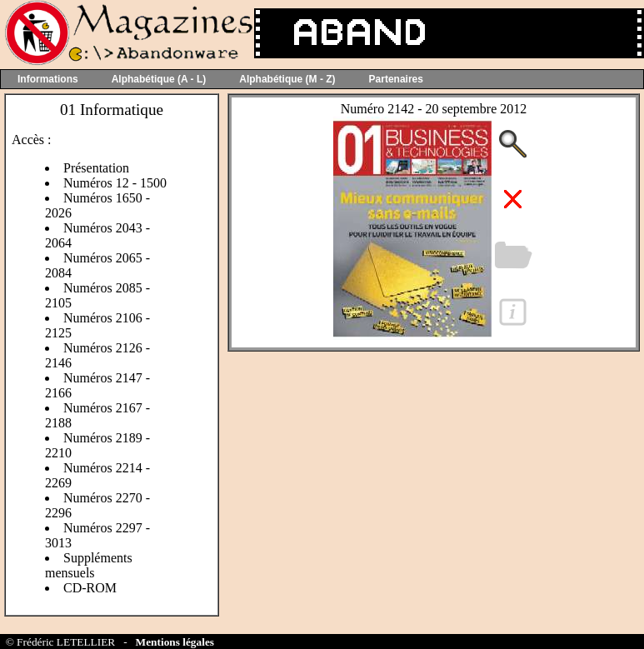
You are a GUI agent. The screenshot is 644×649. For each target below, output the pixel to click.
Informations (48, 79)
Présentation (96, 168)
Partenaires (396, 79)
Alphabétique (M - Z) (287, 79)
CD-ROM (90, 588)
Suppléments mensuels (89, 565)
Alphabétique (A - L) (159, 79)
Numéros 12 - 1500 (115, 183)
